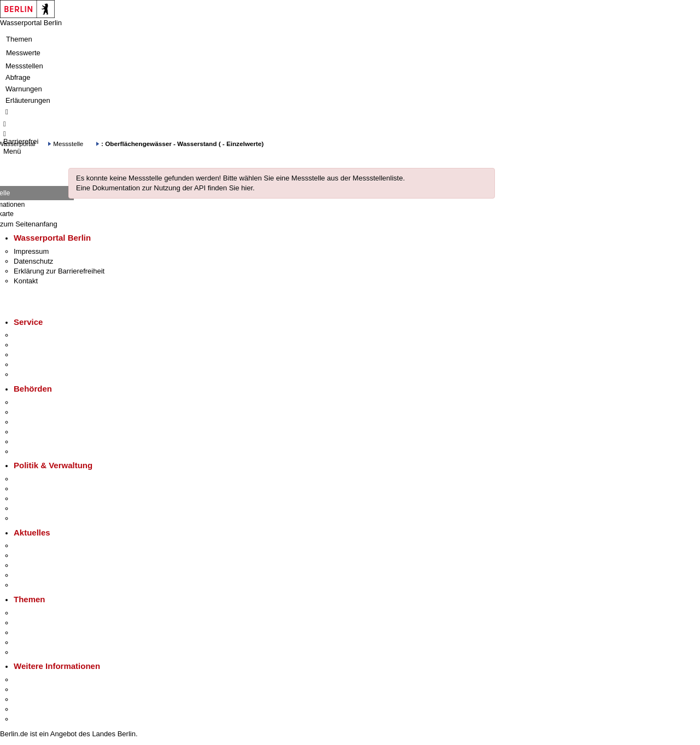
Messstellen (24, 66)
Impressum (31, 251)
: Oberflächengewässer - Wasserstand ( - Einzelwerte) (182, 144)
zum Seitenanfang (29, 224)
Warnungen (24, 89)
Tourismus (30, 689)
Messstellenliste (378, 178)
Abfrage (18, 77)
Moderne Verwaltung (46, 633)
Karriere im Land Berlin (50, 489)
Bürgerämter (33, 432)
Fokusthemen (35, 613)
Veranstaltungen (39, 565)
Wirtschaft (30, 699)
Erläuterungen (28, 100)
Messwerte (23, 53)
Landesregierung (40, 479)
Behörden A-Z (36, 402)
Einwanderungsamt (44, 452)
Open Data (31, 508)
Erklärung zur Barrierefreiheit (59, 271)
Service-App (33, 335)
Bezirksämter (34, 422)
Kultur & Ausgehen (43, 680)
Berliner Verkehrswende (51, 623)
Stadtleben (31, 709)
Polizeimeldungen (42, 555)
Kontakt (26, 281)
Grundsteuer (33, 652)
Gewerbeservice (39, 374)
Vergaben (29, 518)
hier (247, 188)
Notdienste (31, 365)
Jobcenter (29, 442)
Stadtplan (29, 719)
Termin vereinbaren (44, 345)
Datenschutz (33, 261)
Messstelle (68, 144)
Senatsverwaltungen (46, 412)
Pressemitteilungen (44, 546)
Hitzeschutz (32, 585)
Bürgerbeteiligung (42, 499)
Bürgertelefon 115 (42, 355)
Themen (19, 39)
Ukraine (26, 575)
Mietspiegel (32, 642)
